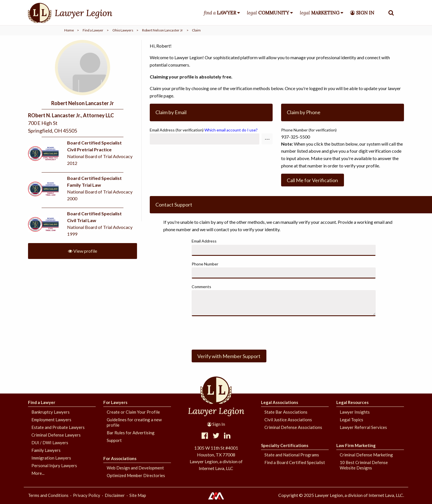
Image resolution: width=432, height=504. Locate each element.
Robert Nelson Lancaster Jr (162, 30)
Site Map (138, 495)
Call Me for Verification (312, 180)
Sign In (216, 424)
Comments (201, 287)
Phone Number (205, 264)
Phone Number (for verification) (309, 130)
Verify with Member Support (229, 356)
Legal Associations (280, 402)
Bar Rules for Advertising (131, 433)
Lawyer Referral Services (363, 427)
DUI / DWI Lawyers (50, 443)
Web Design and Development (135, 468)
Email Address (204, 130)
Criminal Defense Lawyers (56, 435)
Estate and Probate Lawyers (58, 427)
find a (220, 13)
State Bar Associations (286, 412)
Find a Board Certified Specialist (295, 462)
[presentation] (235, 332)
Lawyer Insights (355, 412)
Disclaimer (115, 495)
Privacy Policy (87, 495)
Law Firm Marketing (356, 445)
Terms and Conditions (48, 495)
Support (114, 440)
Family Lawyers (46, 450)
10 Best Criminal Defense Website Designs (364, 465)
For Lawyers (115, 402)
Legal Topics (351, 420)
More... (38, 473)
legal (268, 13)
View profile (83, 251)
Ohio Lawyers (123, 30)
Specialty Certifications (285, 445)
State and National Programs (292, 455)
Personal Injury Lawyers (54, 465)
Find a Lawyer (93, 30)
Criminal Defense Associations (293, 427)
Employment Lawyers (51, 420)
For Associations (120, 458)
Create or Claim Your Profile (133, 412)
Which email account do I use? (231, 130)
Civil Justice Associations (288, 420)
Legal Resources (352, 402)
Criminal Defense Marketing (366, 455)
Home (69, 30)
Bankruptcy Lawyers (51, 412)
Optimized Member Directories (136, 475)
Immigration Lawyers (51, 458)
